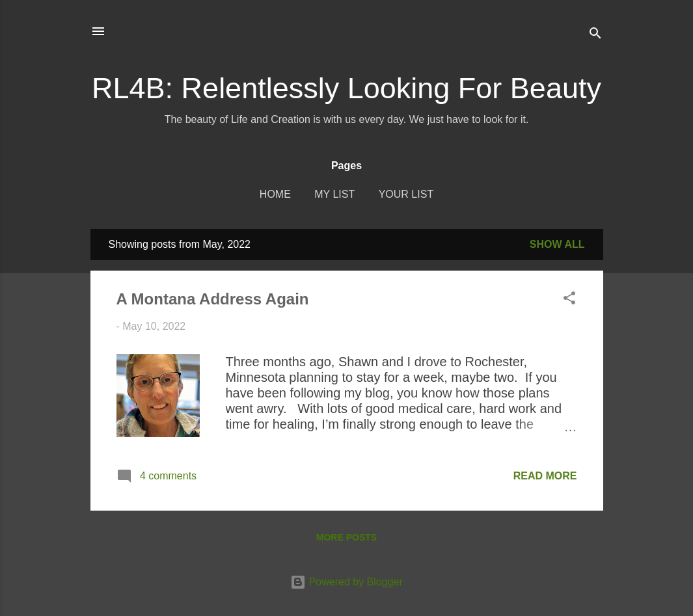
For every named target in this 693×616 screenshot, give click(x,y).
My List (334, 194)
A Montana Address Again (213, 299)
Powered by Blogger (346, 582)
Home (275, 194)
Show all (557, 244)
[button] (569, 300)
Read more (545, 476)
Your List (406, 194)
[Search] (595, 35)
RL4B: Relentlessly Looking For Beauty (346, 88)
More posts (346, 537)
